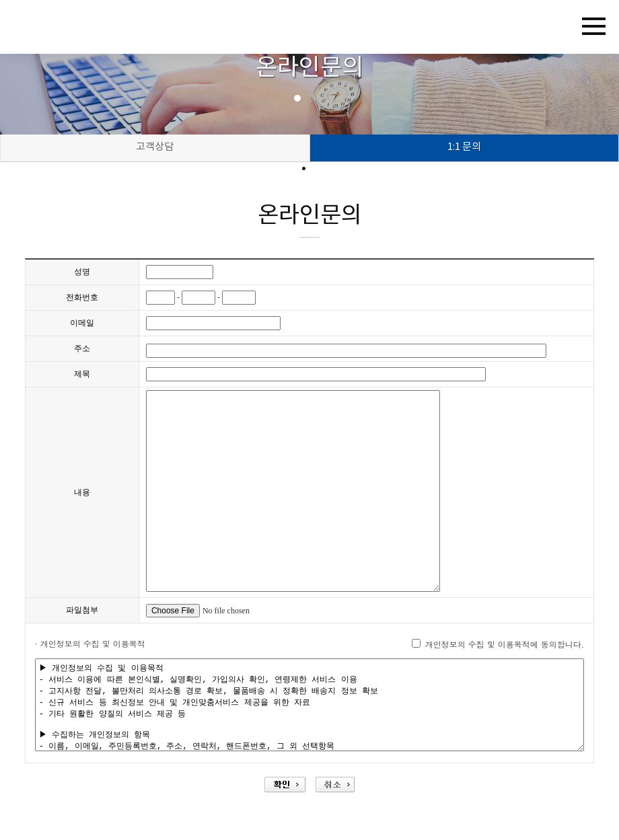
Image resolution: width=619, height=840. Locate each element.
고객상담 (155, 147)
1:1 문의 (464, 147)
